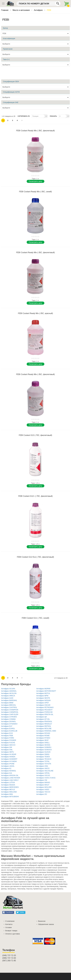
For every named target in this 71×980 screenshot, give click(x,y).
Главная (5, 10)
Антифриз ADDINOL (9, 691)
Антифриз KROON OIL (10, 775)
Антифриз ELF (7, 726)
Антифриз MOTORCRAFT (46, 691)
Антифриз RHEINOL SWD (46, 731)
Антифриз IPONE (8, 764)
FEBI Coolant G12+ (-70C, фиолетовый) (35, 496)
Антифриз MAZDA (8, 785)
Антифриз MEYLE (8, 790)
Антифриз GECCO (8, 745)
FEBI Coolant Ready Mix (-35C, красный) (35, 313)
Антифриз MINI (7, 794)
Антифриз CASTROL (9, 707)
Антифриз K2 (6, 768)
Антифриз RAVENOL (44, 721)
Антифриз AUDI (7, 698)
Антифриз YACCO (43, 792)
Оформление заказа (46, 924)
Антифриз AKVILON (9, 693)
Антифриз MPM (42, 696)
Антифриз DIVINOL (9, 721)
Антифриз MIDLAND (9, 792)
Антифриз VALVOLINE (45, 771)
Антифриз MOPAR (43, 689)
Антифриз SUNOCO (44, 750)
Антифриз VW (42, 780)
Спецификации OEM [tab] (11, 82)
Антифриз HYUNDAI (9, 761)
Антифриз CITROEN (9, 717)
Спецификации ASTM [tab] (11, 92)
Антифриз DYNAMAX (9, 724)
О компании (10, 921)
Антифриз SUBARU (44, 747)
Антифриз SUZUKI (43, 752)
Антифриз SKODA (43, 745)
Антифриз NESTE (43, 698)
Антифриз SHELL (43, 743)
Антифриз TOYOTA (44, 764)
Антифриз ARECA (8, 696)
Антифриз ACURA (8, 689)
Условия (8, 927)
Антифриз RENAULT (44, 724)
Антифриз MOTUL (43, 693)
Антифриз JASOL (8, 766)
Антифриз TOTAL (43, 761)
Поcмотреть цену (35, 181)
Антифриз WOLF (43, 785)
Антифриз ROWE (43, 736)
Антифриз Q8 (41, 717)
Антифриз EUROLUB (9, 731)
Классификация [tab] (9, 38)
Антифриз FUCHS (8, 743)
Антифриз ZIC (42, 794)
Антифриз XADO (43, 790)
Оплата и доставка (13, 934)
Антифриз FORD (8, 738)
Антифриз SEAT (42, 740)
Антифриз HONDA (8, 757)
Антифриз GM (7, 747)
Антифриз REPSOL (44, 726)
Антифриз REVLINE (44, 729)
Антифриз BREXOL (9, 705)
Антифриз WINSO (43, 782)
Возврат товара (11, 931)
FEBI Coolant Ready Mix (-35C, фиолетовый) (35, 131)
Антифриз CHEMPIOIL (10, 712)
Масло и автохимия (21, 10)
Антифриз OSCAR (43, 705)
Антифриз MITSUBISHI (10, 797)
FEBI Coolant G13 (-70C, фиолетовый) (35, 435)
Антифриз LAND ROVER (11, 778)
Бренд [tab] (5, 28)
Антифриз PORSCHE (44, 712)
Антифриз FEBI (7, 736)
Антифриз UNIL (42, 766)
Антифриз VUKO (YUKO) (46, 778)
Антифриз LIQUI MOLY (10, 780)
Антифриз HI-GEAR (9, 754)
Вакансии (42, 921)
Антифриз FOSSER (9, 740)
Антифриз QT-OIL (43, 719)
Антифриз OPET (43, 703)
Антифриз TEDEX (43, 757)
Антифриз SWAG (43, 754)
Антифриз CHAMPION (10, 710)
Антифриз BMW (7, 703)
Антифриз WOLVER (44, 787)
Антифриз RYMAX (43, 738)
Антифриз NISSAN (43, 700)
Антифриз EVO (7, 733)
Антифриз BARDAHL (9, 700)
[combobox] (38, 4)
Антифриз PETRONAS (45, 707)
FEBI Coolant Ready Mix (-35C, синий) (35, 192)
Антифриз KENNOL (9, 771)
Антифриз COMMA (8, 719)
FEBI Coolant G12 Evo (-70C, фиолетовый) (35, 557)
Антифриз (39, 10)
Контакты (9, 924)
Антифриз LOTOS (8, 782)
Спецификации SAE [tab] (11, 102)
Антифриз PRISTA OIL (45, 714)
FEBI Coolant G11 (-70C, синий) (35, 618)
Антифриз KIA (7, 773)
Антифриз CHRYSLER (10, 714)
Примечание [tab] (8, 49)
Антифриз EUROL (8, 729)
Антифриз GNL (7, 750)
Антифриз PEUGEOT (44, 710)
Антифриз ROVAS (43, 733)
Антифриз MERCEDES (10, 787)
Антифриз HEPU (8, 752)
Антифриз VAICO (43, 768)
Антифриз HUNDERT (9, 759)
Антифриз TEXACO (44, 759)
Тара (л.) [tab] (6, 59)
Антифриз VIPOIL (43, 773)
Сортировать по (24, 116)
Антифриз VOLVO (43, 775)
